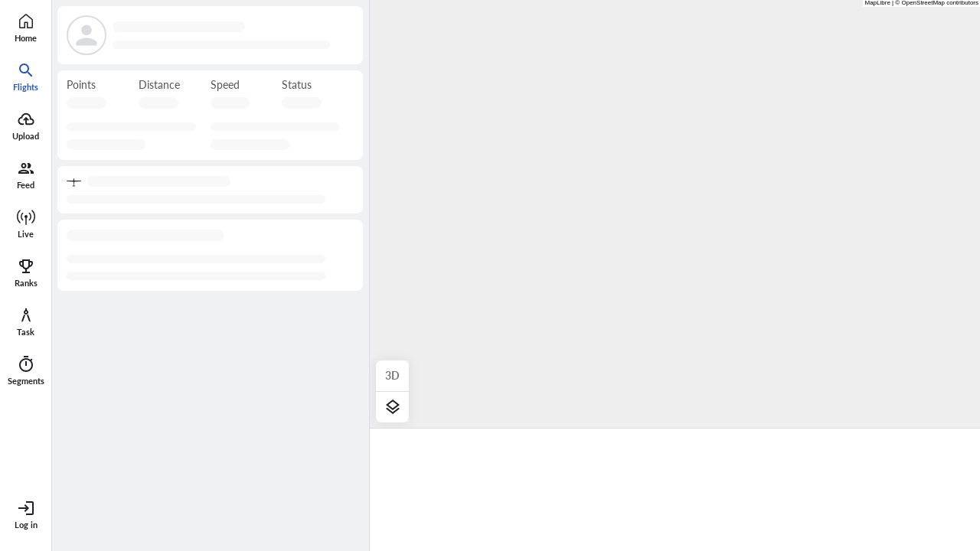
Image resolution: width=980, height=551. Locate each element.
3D (392, 375)
